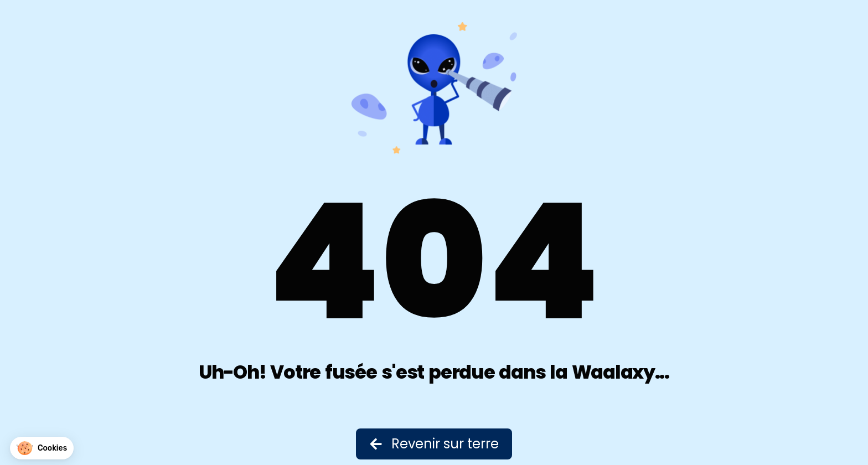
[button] (42, 448)
